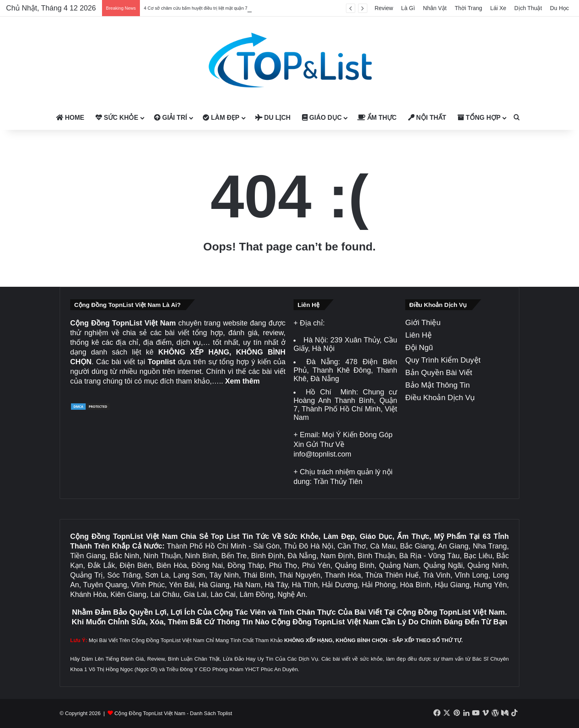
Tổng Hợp (479, 118)
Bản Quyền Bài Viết (439, 372)
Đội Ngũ (419, 347)
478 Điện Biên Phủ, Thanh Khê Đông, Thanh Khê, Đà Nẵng (345, 370)
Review (384, 8)
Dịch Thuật (528, 8)
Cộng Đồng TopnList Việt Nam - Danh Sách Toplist (173, 713)
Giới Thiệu (423, 322)
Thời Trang (469, 8)
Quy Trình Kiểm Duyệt (443, 360)
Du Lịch (273, 118)
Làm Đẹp (221, 118)
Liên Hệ (419, 335)
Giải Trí (171, 118)
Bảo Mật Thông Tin (437, 385)
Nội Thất (427, 118)
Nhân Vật (435, 8)
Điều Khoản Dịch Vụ (440, 397)
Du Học (559, 8)
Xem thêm (242, 381)
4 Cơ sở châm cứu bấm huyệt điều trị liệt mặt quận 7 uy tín (202, 8)
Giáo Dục (322, 118)
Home (70, 118)
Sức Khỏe (117, 118)
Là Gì (408, 8)
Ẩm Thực (377, 118)
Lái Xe (498, 8)
